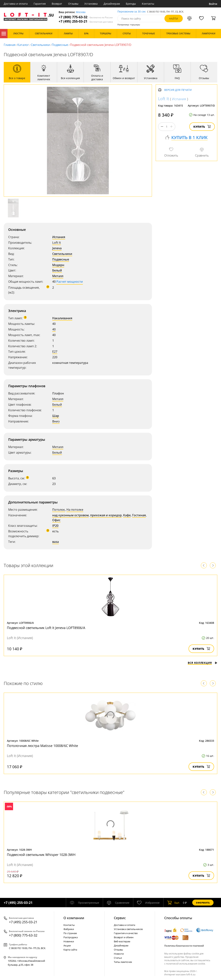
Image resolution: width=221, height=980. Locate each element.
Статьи (118, 958)
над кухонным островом (70, 515)
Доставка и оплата (16, 4)
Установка (91, 4)
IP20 (55, 526)
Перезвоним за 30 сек (131, 12)
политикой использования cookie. (186, 964)
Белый (57, 270)
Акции (67, 945)
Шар (56, 416)
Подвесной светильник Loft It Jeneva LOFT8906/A (46, 628)
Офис (56, 520)
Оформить (203, 903)
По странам (70, 933)
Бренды (131, 4)
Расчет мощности (70, 282)
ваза (56, 542)
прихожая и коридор (106, 515)
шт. (174, 903)
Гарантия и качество (126, 933)
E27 (55, 352)
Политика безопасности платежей (184, 946)
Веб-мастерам (122, 941)
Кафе (127, 515)
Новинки (69, 941)
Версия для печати (178, 90)
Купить (202, 127)
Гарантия (40, 4)
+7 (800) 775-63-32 (86, 17)
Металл (58, 276)
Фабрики (69, 929)
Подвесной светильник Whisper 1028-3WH (41, 855)
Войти (213, 4)
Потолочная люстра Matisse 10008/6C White (42, 746)
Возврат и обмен (124, 937)
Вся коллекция (203, 663)
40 (54, 329)
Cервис (120, 918)
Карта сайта (70, 950)
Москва (81, 12)
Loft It (57, 243)
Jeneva (57, 248)
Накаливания (62, 318)
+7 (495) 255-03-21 (86, 21)
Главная (10, 45)
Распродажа (71, 937)
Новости (119, 954)
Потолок (59, 510)
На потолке (75, 510)
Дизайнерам (112, 4)
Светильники (40, 45)
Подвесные (60, 45)
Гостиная (139, 515)
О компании (74, 918)
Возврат (57, 4)
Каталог (4, 34)
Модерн (58, 265)
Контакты (148, 4)
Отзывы (73, 4)
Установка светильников (128, 929)
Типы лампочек (123, 962)
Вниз (56, 421)
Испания (59, 237)
